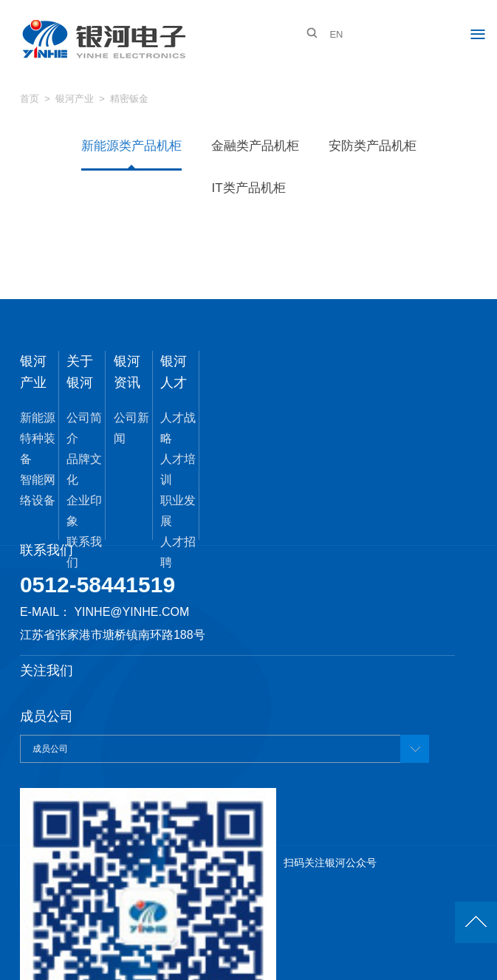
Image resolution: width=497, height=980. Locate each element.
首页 (30, 99)
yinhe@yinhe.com (131, 612)
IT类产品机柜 (248, 188)
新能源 (38, 418)
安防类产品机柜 (373, 146)
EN (336, 34)
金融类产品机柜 (255, 146)
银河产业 (75, 99)
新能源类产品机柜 (131, 146)
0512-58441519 (97, 585)
